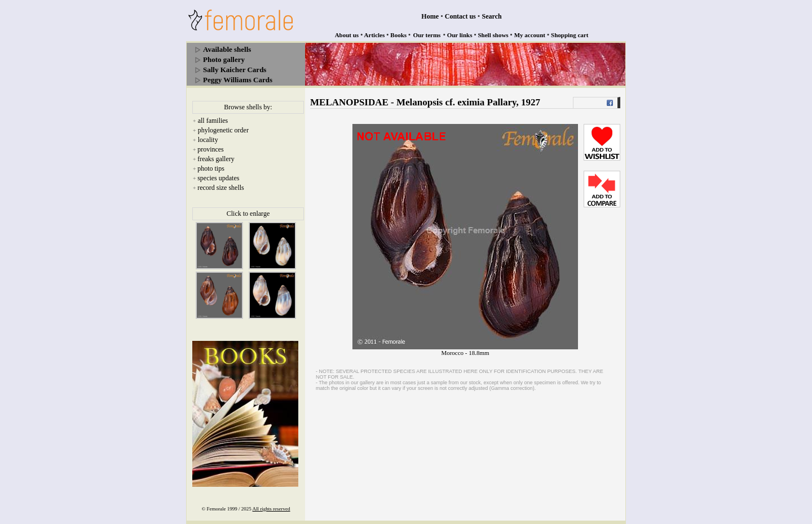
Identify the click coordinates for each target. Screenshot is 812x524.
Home (430, 16)
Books (398, 35)
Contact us (460, 16)
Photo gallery (224, 59)
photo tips (211, 168)
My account (530, 35)
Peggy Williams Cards (238, 80)
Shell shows (493, 35)
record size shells (221, 188)
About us (347, 35)
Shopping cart (570, 35)
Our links (460, 35)
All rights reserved (272, 509)
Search (492, 16)
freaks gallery (216, 159)
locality (208, 140)
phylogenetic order (223, 130)
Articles (375, 35)
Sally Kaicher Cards (235, 70)
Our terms (427, 35)
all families (213, 121)
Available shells (227, 49)
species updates (218, 178)
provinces (211, 149)
